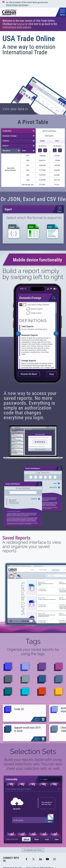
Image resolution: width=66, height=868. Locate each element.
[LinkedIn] (41, 859)
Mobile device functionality (37, 260)
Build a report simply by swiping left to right (33, 274)
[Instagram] (54, 859)
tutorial (21, 24)
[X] (34, 859)
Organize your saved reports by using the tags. (33, 652)
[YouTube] (47, 859)
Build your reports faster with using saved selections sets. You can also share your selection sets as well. (33, 764)
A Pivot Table (33, 122)
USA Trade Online (29, 39)
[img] (9, 12)
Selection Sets (33, 751)
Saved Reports (16, 538)
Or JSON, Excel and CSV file (33, 199)
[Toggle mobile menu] (62, 13)
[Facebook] (27, 859)
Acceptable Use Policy (33, 850)
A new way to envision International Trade (29, 50)
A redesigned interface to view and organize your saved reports (32, 547)
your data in (15, 109)
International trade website (17, 27)
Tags (33, 641)
